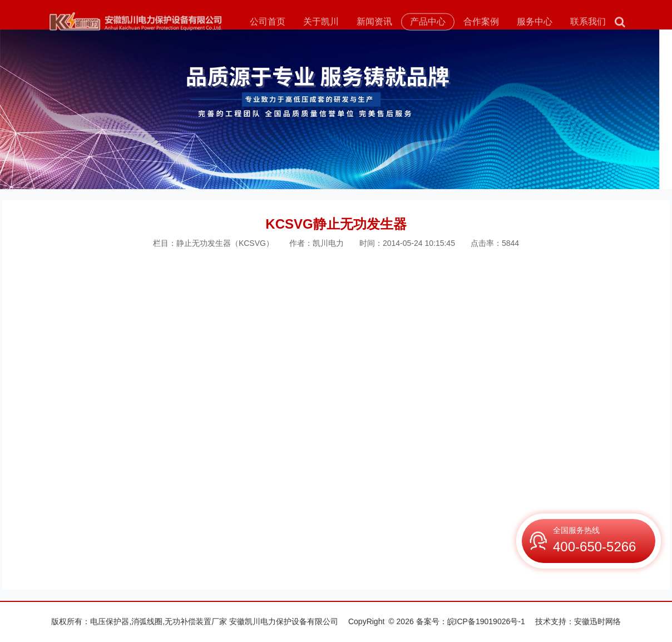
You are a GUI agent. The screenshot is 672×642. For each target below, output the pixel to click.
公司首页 (268, 23)
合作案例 (481, 23)
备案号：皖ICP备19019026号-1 (471, 621)
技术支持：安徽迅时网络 (578, 621)
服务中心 (535, 23)
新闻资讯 (374, 23)
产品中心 (428, 23)
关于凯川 (321, 23)
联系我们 (588, 23)
